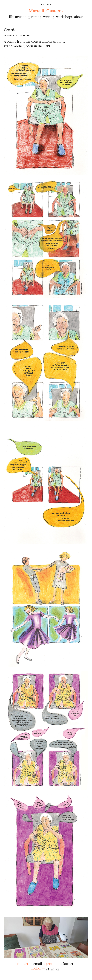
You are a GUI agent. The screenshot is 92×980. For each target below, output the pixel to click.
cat (43, 5)
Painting (35, 17)
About (79, 17)
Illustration (18, 17)
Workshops (64, 17)
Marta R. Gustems (46, 11)
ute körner (65, 964)
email (38, 964)
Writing (49, 17)
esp (49, 5)
